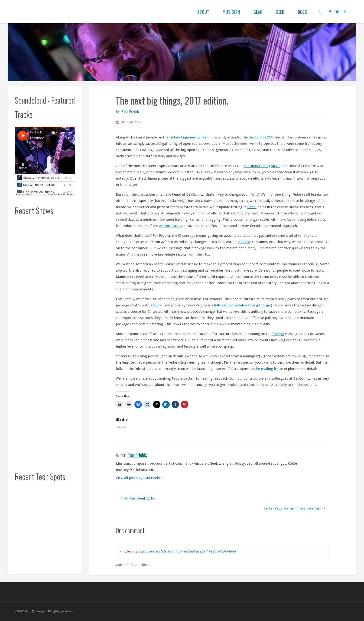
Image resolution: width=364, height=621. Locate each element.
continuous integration (262, 166)
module (244, 242)
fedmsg (278, 334)
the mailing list (267, 369)
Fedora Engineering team (189, 137)
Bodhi (252, 207)
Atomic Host (169, 226)
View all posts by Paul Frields (141, 478)
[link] (320, 12)
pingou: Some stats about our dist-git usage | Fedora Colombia (186, 551)
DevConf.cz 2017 (262, 137)
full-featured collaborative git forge (242, 305)
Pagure (156, 305)
